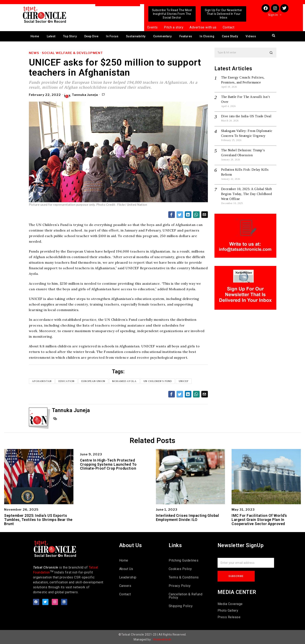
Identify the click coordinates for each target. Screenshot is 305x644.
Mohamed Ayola (124, 381)
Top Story (70, 36)
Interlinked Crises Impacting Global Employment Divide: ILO (188, 518)
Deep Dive (91, 36)
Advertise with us (203, 27)
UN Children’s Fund (158, 381)
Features (186, 36)
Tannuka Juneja (81, 95)
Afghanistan (42, 381)
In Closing (207, 36)
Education (67, 381)
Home (35, 36)
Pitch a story (174, 27)
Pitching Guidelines (184, 560)
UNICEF (184, 381)
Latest (51, 36)
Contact (229, 27)
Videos (251, 36)
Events (152, 27)
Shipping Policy (181, 606)
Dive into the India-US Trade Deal (246, 116)
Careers (125, 586)
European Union (93, 381)
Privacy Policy (180, 586)
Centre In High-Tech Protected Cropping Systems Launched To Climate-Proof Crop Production (108, 464)
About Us (126, 569)
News (34, 53)
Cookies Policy (180, 569)
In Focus (112, 36)
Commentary (163, 36)
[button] (271, 53)
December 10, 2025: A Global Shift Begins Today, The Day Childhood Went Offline (247, 194)
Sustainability (136, 36)
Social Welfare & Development (72, 53)
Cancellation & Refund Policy (186, 596)
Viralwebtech (162, 639)
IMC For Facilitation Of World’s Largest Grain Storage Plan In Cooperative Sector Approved (259, 520)
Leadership (128, 577)
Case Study (230, 36)
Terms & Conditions (184, 577)
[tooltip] (172, 215)
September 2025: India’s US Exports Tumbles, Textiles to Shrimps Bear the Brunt (38, 520)
